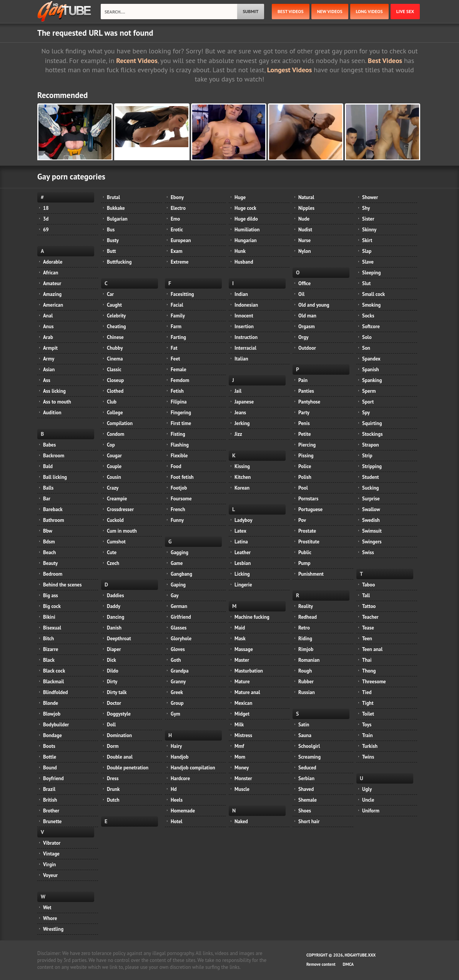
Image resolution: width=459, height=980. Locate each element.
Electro (178, 208)
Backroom (54, 456)
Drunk (113, 789)
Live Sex (405, 11)
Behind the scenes (62, 585)
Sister (368, 219)
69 (46, 230)
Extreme (180, 262)
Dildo (113, 671)
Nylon (305, 251)
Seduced (307, 768)
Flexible (179, 456)
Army (49, 359)
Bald (48, 466)
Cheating (116, 326)
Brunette (52, 821)
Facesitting (182, 294)
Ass (47, 380)
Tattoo (369, 606)
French (178, 509)
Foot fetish (182, 477)
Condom (116, 434)
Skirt (367, 240)
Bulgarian (117, 219)
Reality (306, 606)
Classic (114, 370)
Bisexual (52, 628)
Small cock (373, 294)
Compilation (120, 423)
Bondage (52, 735)
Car (110, 294)
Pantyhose (309, 402)
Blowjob (52, 714)
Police (305, 466)
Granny (178, 682)
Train (368, 735)
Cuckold (115, 520)
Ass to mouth (57, 402)
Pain (303, 380)
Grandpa (180, 671)
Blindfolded (56, 692)
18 (46, 208)
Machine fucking (252, 617)
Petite (305, 434)
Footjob (179, 488)
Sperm (369, 391)
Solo (367, 337)
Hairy (176, 746)
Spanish (371, 370)
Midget (242, 714)
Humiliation (247, 230)
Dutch (113, 800)
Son (366, 348)
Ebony (177, 197)
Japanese (244, 402)
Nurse (304, 240)
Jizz (238, 434)
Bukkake (116, 208)
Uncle (368, 800)
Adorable (53, 262)
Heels (177, 800)
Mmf (239, 746)
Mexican (243, 703)
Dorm (113, 746)
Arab (48, 337)
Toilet (368, 714)
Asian (49, 370)
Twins (368, 757)
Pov (302, 520)
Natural (306, 197)
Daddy (114, 606)
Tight (368, 703)
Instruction (246, 337)
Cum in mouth (122, 531)
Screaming (309, 757)
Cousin (114, 477)
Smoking (371, 305)
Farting (178, 337)
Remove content (321, 964)
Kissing (242, 466)
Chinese (115, 337)
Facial (177, 305)
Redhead (308, 617)
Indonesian (246, 305)
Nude (304, 219)
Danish (114, 628)
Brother (51, 811)
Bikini (49, 617)
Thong (369, 671)
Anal (48, 316)
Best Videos (385, 61)
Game (177, 563)
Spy (366, 413)
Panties (306, 391)
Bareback (53, 509)
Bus (111, 230)
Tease (368, 628)
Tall (366, 595)
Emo (175, 219)
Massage (244, 649)
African (51, 273)
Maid (240, 628)
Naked (241, 821)
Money (242, 768)
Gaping (178, 585)
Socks (368, 316)
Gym (175, 714)
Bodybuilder (56, 725)
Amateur (52, 283)
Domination (119, 735)
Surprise (371, 499)
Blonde (51, 703)
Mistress (243, 735)
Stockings (372, 434)
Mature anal (247, 692)
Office (304, 283)
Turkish (370, 746)
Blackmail (53, 682)
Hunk (240, 251)
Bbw (48, 531)
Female (179, 370)
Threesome (374, 682)
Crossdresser (120, 509)
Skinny (369, 230)
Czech (113, 563)
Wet (47, 908)
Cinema (115, 359)
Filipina (179, 402)
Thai (367, 660)
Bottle (50, 757)
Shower (370, 197)
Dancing (116, 617)
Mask (240, 639)
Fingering (181, 413)
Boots (49, 746)
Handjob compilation (193, 768)
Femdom (180, 380)
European (181, 240)
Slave (368, 262)
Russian (307, 692)
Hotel (176, 821)
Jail (238, 391)
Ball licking (55, 477)
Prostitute (309, 542)
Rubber (306, 682)
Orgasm (307, 326)
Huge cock (245, 208)
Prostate (307, 531)
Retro (304, 628)
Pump (304, 563)
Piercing (307, 445)
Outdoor (307, 348)
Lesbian (243, 563)
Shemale (308, 800)
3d (46, 219)
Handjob (180, 757)
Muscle (242, 789)
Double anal (120, 757)
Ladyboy (243, 520)
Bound (50, 768)
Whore (50, 918)
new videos (330, 11)
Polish (305, 477)
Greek (177, 692)
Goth (176, 660)
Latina (241, 542)
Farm (176, 326)
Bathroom (54, 520)
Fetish (177, 391)
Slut (366, 283)
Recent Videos (137, 61)
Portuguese (310, 509)
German (179, 606)
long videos (369, 11)
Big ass (51, 595)
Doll (111, 725)
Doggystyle (119, 714)
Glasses (179, 628)
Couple (114, 466)
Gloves (178, 649)
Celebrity (116, 316)
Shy (366, 208)
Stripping (372, 466)
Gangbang (181, 574)
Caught (114, 305)
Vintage (51, 854)
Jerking (242, 423)
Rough (305, 671)
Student (371, 477)
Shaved (306, 789)
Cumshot (116, 542)
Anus (48, 326)
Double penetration (128, 768)
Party (304, 413)
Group (177, 703)
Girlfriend (181, 617)
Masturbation (249, 671)
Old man (307, 316)
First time (181, 423)
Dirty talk (117, 692)
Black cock (54, 671)
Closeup (115, 380)
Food (176, 466)
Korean (242, 488)
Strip (367, 456)
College (115, 413)
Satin (304, 725)
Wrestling (53, 929)
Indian (241, 294)
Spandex (371, 359)
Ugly (367, 789)
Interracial (245, 348)
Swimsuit (372, 531)
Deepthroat (119, 639)
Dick (111, 660)
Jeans (240, 413)
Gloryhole (181, 639)
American (53, 305)
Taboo (368, 585)
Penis (304, 423)
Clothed (115, 391)
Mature (242, 682)
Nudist (305, 230)
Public (305, 552)
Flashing (180, 445)
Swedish (371, 520)
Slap (367, 251)
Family (178, 316)
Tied (367, 692)
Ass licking (54, 391)
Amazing (52, 294)
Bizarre (51, 649)
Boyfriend (53, 778)
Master (242, 660)
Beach (49, 552)
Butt (111, 251)
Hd (174, 789)
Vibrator (52, 843)
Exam (177, 251)
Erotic (177, 230)
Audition (52, 413)
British (50, 800)
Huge (240, 197)
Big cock (52, 606)
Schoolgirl (309, 746)
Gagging (180, 552)
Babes (49, 445)
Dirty (112, 682)
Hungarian (246, 240)
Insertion (244, 326)
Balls (48, 488)
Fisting (178, 434)
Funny (177, 520)
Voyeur (50, 875)
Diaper (114, 649)
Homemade (183, 811)
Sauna (305, 735)
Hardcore (180, 778)
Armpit (50, 348)
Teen (367, 639)
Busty (113, 240)
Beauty (50, 563)
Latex (240, 531)
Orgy (303, 337)
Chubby (115, 348)
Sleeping (371, 273)
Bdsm (49, 542)
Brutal (113, 197)
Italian (241, 359)
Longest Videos (289, 70)
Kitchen (243, 477)
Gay (175, 595)
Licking (242, 574)
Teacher (370, 617)
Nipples (306, 208)
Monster (243, 778)
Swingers (372, 542)
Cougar (114, 456)
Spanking (372, 380)
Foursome (181, 499)
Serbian (306, 778)
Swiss (368, 552)
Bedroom (53, 574)
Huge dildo (246, 219)
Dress (113, 778)
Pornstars (308, 499)
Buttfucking (119, 262)
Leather (243, 552)
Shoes (305, 811)
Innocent (244, 316)
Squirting (372, 423)
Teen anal (372, 649)
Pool (303, 488)
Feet (175, 359)
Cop (111, 445)
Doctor (114, 703)
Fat (174, 348)
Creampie (117, 499)
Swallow (371, 509)
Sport (368, 402)
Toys (367, 725)
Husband (244, 262)
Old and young (314, 305)
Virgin (49, 865)
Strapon (371, 445)
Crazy (113, 488)
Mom (240, 757)
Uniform (371, 811)
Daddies (115, 595)
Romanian (309, 660)
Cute (112, 552)
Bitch (48, 639)
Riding (305, 639)
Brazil (49, 789)
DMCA (348, 964)
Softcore (371, 326)
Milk (239, 725)
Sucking (370, 488)
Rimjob (306, 649)
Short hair (309, 821)
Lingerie (243, 585)
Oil (301, 294)
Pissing (306, 456)
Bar (47, 499)
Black (49, 660)
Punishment (311, 574)
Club (112, 402)
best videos (291, 11)
